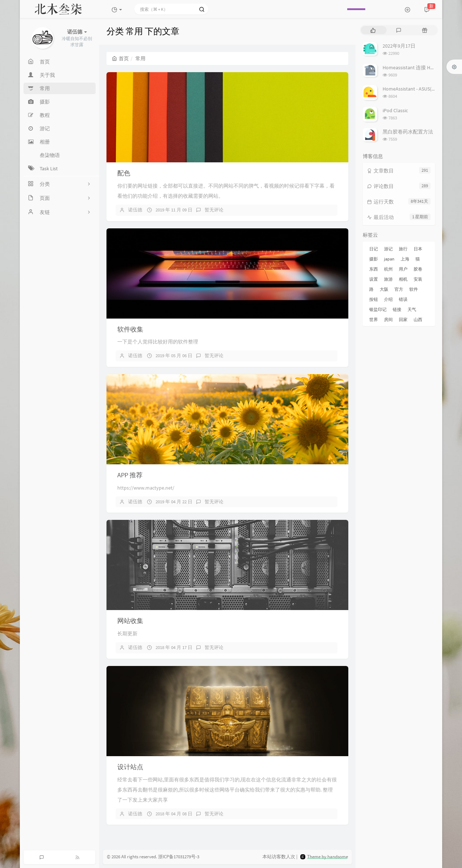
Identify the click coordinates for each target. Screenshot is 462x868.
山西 (418, 319)
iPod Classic (395, 110)
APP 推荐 (130, 475)
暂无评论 (214, 210)
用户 (403, 269)
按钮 (374, 299)
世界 (374, 319)
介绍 (388, 299)
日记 (374, 249)
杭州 (388, 269)
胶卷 (418, 269)
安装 (418, 279)
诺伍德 (135, 210)
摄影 (374, 259)
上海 (405, 259)
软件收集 (130, 329)
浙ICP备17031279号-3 (179, 857)
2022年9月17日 (399, 46)
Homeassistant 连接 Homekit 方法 (420, 67)
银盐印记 (378, 309)
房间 (388, 319)
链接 (397, 309)
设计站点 (130, 767)
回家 (403, 319)
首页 (120, 58)
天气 (412, 309)
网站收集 (130, 621)
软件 (414, 289)
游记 (388, 249)
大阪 (384, 289)
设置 (374, 279)
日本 (418, 249)
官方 (399, 289)
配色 (124, 173)
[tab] (373, 30)
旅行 (403, 249)
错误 (403, 299)
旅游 (388, 279)
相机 (403, 279)
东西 (374, 269)
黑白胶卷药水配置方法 (408, 132)
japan (389, 259)
